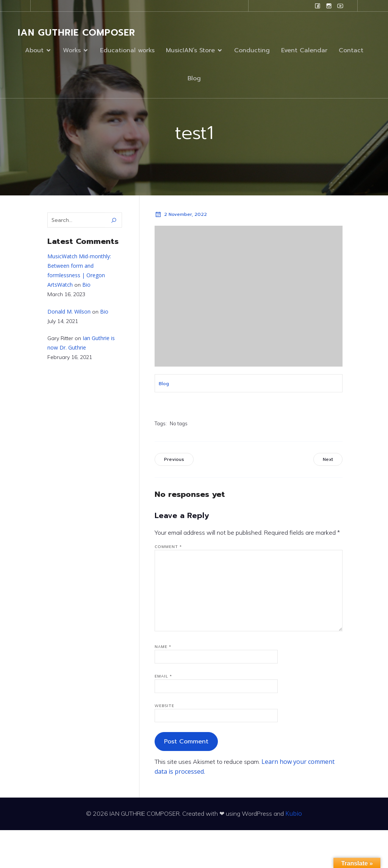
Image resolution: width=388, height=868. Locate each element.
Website (164, 706)
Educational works (127, 50)
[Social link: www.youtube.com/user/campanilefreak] (340, 6)
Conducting (252, 50)
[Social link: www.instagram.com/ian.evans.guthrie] (329, 6)
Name (163, 647)
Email (163, 676)
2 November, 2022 (181, 214)
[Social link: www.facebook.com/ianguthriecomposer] (318, 6)
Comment (168, 547)
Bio (86, 285)
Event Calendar (304, 50)
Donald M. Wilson (69, 311)
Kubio (294, 813)
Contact (351, 50)
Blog (194, 78)
